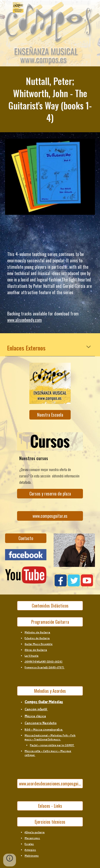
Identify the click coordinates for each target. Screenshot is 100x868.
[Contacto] (26, 538)
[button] (6, 7)
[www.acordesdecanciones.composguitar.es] (50, 784)
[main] (50, 99)
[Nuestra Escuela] (50, 415)
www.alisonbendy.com (25, 320)
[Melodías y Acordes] (50, 691)
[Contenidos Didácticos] (50, 606)
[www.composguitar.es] (50, 516)
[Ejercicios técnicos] (50, 822)
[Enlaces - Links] (50, 806)
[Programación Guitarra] (50, 622)
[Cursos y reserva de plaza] (50, 494)
